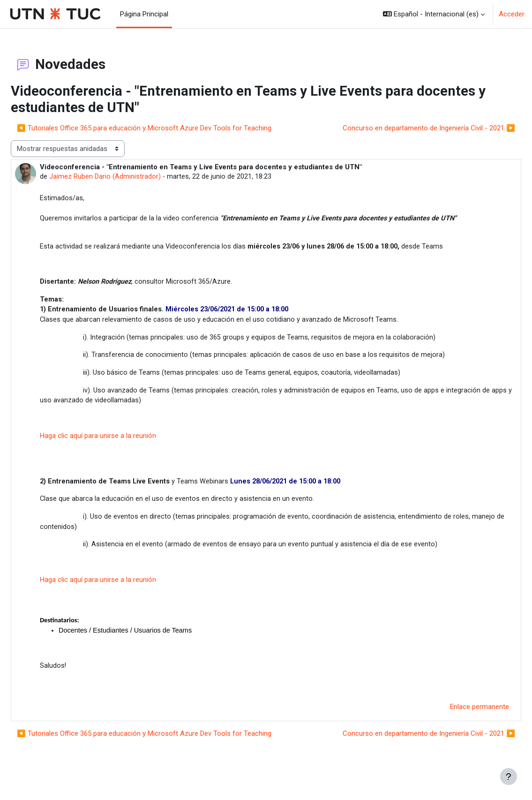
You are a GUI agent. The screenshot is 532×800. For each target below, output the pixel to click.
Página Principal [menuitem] (144, 14)
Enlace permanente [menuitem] (457, 719)
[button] (434, 14)
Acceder (512, 14)
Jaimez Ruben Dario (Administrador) (127, 177)
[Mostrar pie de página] (509, 777)
